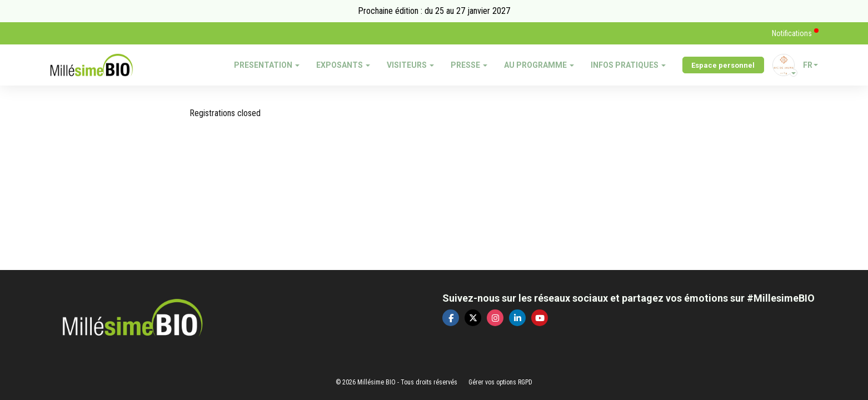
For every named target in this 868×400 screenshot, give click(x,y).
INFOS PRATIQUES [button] (628, 65)
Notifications (793, 33)
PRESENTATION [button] (267, 65)
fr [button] (810, 65)
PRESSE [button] (469, 65)
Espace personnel (723, 65)
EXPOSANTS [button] (343, 65)
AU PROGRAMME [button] (539, 65)
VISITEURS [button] (410, 65)
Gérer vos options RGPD (500, 382)
